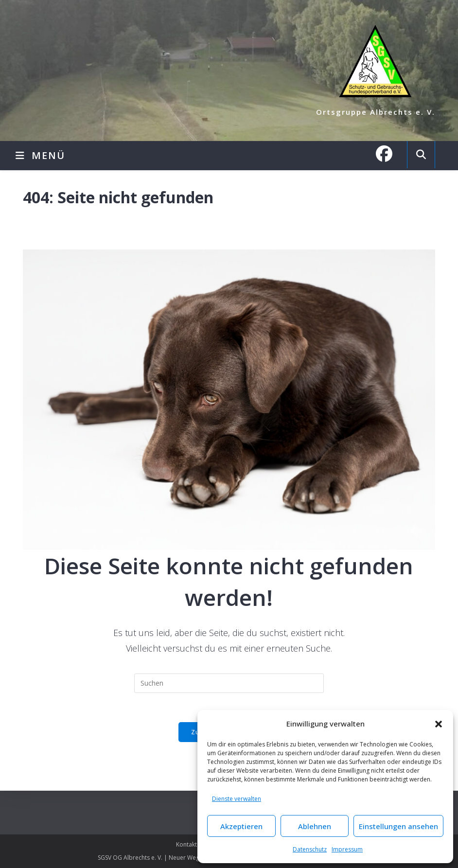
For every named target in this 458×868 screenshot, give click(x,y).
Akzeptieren (241, 826)
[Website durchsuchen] (421, 155)
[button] (439, 724)
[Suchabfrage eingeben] (229, 683)
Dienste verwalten (237, 799)
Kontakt (186, 844)
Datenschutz (310, 849)
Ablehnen (315, 826)
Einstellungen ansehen (398, 826)
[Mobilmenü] (40, 155)
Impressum (347, 849)
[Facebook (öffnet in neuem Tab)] (389, 154)
